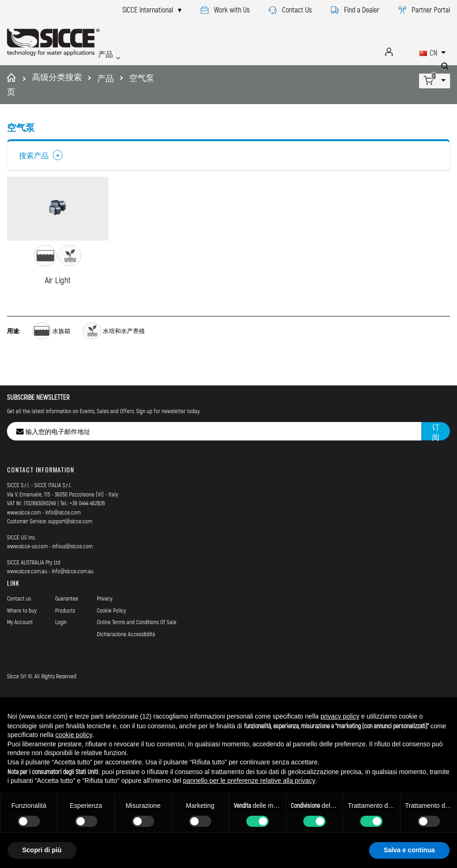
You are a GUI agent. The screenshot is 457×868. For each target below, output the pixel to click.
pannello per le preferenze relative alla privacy (249, 781)
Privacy (105, 619)
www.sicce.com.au (27, 592)
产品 (106, 78)
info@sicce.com (63, 533)
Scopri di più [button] (42, 850)
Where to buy (22, 631)
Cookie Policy (111, 631)
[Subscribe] (436, 452)
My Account (20, 643)
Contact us (19, 619)
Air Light (58, 301)
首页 (13, 85)
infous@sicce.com (72, 567)
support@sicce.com (70, 542)
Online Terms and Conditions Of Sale (137, 643)
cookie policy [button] (74, 735)
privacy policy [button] (340, 716)
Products (65, 631)
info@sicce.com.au (73, 592)
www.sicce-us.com (27, 567)
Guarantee (67, 619)
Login (61, 643)
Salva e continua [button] (409, 850)
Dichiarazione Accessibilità (126, 655)
